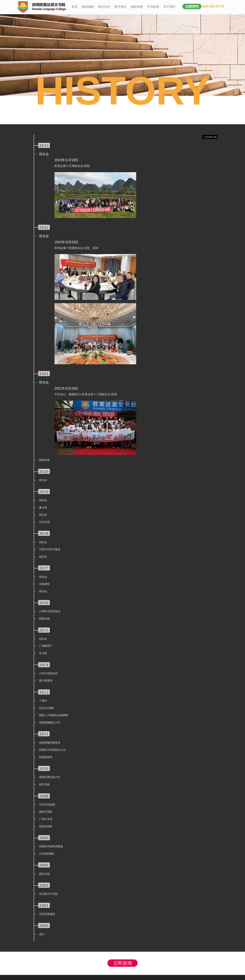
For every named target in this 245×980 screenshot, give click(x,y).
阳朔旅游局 (46, 757)
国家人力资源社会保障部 (54, 715)
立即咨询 (122, 963)
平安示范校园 (47, 805)
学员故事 (153, 7)
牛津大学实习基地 (50, 549)
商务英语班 (46, 826)
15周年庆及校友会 (50, 611)
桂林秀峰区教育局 (50, 743)
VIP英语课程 (46, 854)
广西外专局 (46, 819)
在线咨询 (192, 6)
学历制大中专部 (48, 894)
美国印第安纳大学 (50, 777)
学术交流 (44, 522)
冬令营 (43, 653)
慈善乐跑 (44, 619)
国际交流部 (46, 812)
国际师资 (137, 7)
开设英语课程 (47, 914)
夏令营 (43, 508)
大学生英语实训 (48, 673)
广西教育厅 (46, 646)
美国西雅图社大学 (50, 723)
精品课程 (88, 7)
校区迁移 (44, 785)
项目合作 (104, 7)
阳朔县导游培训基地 (51, 846)
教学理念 (120, 7)
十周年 (43, 701)
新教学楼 (44, 460)
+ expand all (210, 137)
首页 (75, 7)
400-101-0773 (213, 6)
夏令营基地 (46, 681)
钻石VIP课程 (46, 708)
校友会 (44, 154)
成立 (42, 934)
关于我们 (169, 7)
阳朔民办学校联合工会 (52, 750)
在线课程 (44, 584)
